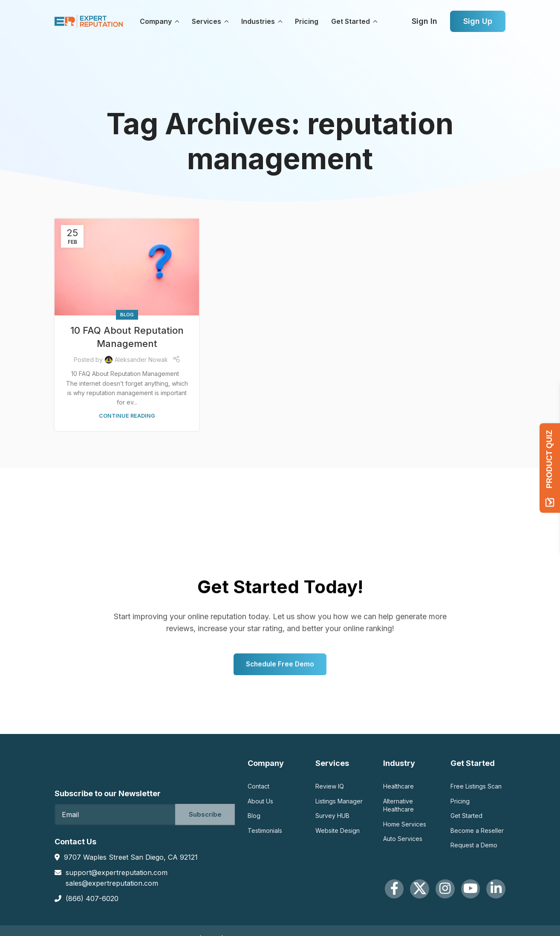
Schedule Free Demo (280, 706)
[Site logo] (89, 21)
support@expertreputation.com (117, 872)
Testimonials (265, 833)
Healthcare (398, 789)
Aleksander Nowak (141, 360)
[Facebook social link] (365, 895)
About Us (260, 804)
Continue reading (127, 416)
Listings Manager (339, 804)
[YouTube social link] (461, 895)
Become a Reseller (477, 833)
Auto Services (403, 842)
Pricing (460, 804)
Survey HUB (332, 819)
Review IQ (330, 789)
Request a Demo (474, 848)
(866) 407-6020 (92, 899)
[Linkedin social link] (493, 895)
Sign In (424, 21)
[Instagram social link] (429, 895)
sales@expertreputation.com (112, 884)
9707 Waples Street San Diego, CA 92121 (131, 858)
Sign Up (478, 21)
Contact (258, 789)
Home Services (405, 827)
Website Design (338, 833)
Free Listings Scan (476, 789)
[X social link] (397, 895)
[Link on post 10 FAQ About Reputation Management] (127, 267)
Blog (127, 315)
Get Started (466, 819)
